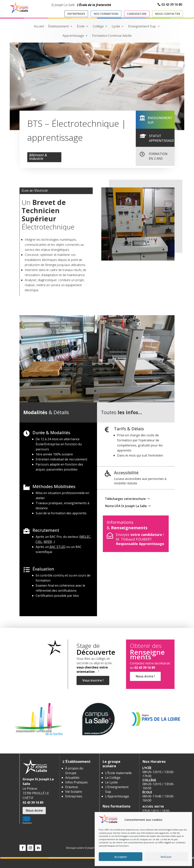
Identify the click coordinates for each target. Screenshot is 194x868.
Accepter (121, 857)
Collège (98, 27)
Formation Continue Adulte (112, 36)
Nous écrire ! (144, 681)
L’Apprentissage (117, 796)
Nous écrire (34, 810)
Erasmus (72, 787)
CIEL (39, 542)
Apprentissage (73, 36)
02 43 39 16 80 (172, 4)
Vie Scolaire (74, 792)
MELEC (85, 537)
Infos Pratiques (76, 782)
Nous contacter (168, 14)
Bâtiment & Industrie (38, 157)
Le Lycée (111, 782)
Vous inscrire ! (93, 683)
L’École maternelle (118, 773)
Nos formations (106, 14)
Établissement (58, 27)
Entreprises (76, 14)
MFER (48, 542)
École (81, 27)
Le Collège (113, 778)
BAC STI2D (57, 547)
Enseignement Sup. (142, 27)
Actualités (72, 778)
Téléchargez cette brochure (125, 499)
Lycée (116, 27)
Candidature (137, 14)
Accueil (39, 27)
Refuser (166, 857)
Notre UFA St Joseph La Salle (126, 506)
